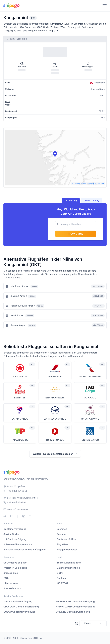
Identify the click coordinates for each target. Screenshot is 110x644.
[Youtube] (30, 516)
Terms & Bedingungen (69, 563)
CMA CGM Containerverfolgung (21, 607)
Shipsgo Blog (11, 573)
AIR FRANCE (55, 376)
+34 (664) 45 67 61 (16, 502)
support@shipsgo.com (18, 509)
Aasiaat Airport (18, 325)
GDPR (60, 573)
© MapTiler (76, 184)
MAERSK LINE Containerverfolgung (75, 601)
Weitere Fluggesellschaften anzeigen (55, 454)
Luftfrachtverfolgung (15, 539)
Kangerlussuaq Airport (23, 306)
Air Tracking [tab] (71, 200)
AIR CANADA (20, 376)
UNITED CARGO (90, 440)
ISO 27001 (62, 583)
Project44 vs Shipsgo (15, 568)
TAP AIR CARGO (20, 440)
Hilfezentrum (11, 583)
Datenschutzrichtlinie (69, 568)
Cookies (61, 578)
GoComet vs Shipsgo (15, 563)
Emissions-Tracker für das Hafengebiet (25, 549)
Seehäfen (62, 529)
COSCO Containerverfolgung (19, 612)
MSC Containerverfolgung (18, 601)
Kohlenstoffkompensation (18, 544)
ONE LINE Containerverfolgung (73, 612)
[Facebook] (17, 516)
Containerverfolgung (15, 529)
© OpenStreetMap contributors (92, 184)
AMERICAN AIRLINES (90, 376)
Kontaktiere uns (12, 588)
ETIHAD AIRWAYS (55, 398)
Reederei (61, 534)
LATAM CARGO (20, 419)
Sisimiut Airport (19, 296)
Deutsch (94, 623)
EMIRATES (20, 398)
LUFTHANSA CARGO (55, 419)
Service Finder (11, 534)
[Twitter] (11, 516)
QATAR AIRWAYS (90, 419)
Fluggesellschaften (67, 549)
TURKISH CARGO (55, 440)
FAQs (6, 578)
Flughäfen (62, 544)
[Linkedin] (5, 516)
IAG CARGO (90, 398)
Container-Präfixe (66, 539)
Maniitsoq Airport (20, 286)
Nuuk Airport (17, 315)
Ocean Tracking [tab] (91, 200)
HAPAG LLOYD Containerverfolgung (76, 607)
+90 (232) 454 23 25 (17, 491)
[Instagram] (24, 516)
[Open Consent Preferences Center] (77, 623)
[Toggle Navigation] (105, 6)
